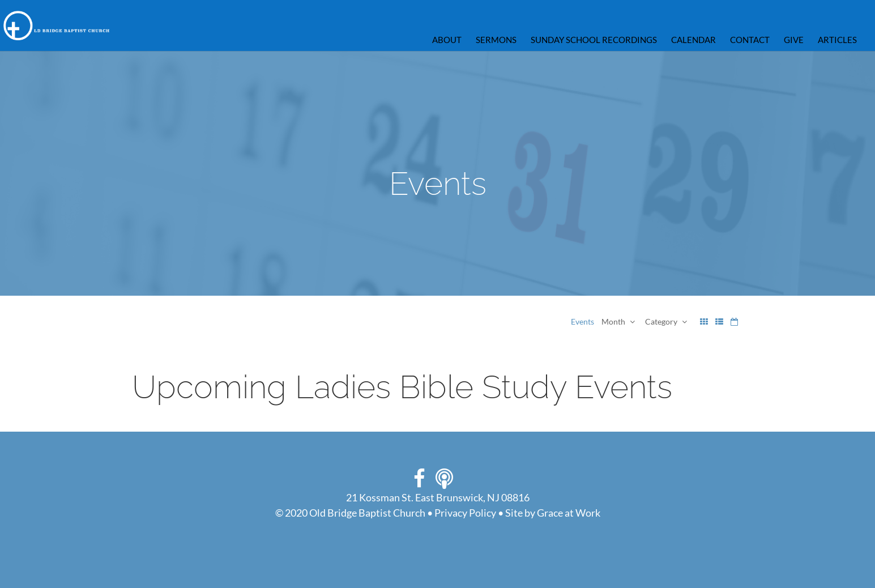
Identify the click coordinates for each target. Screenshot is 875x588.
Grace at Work (569, 513)
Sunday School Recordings (594, 40)
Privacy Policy (465, 513)
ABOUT (447, 40)
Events (582, 321)
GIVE (794, 40)
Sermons (496, 40)
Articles (837, 40)
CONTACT (750, 40)
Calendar (693, 40)
